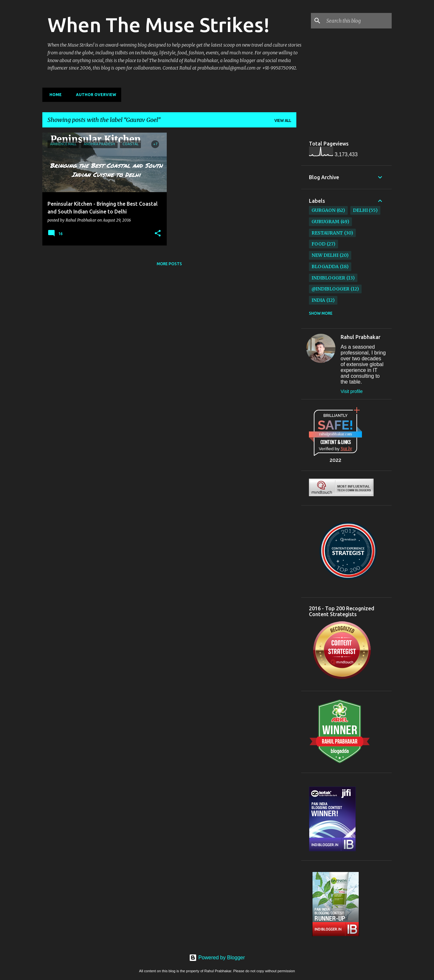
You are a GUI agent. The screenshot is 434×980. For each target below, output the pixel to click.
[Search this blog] (358, 21)
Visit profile (352, 391)
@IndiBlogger (330, 289)
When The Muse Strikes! (159, 25)
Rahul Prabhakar (360, 337)
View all (283, 120)
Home (54, 95)
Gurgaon (323, 210)
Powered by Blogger (217, 958)
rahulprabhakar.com (336, 434)
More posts (169, 264)
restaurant (327, 233)
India (318, 300)
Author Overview (94, 95)
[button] (158, 234)
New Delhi (325, 255)
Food (318, 244)
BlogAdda (325, 267)
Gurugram (325, 222)
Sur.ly (346, 449)
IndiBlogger (328, 278)
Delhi (360, 210)
